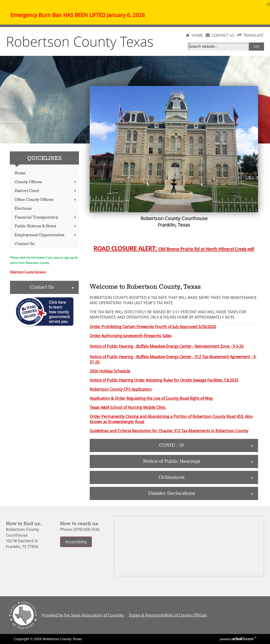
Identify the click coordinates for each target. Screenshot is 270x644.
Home (20, 173)
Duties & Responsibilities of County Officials (168, 615)
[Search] (219, 47)
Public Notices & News (46, 226)
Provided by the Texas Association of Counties (83, 615)
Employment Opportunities (46, 235)
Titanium (243, 639)
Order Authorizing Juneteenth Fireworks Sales (131, 336)
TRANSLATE (253, 35)
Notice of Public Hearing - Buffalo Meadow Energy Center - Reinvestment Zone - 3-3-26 (167, 346)
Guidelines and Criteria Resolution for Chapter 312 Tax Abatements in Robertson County (169, 431)
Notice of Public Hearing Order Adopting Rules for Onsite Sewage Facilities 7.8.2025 (164, 380)
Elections (23, 209)
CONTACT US (223, 35)
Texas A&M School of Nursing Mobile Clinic (128, 407)
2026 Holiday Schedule (110, 371)
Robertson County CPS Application (121, 389)
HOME (197, 35)
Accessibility (76, 542)
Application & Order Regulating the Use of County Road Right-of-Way (151, 398)
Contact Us (24, 244)
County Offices (46, 182)
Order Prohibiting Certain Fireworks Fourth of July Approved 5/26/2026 (153, 327)
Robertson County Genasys (28, 272)
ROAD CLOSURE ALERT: (174, 248)
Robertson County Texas (80, 41)
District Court (46, 191)
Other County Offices (46, 200)
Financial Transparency (46, 217)
